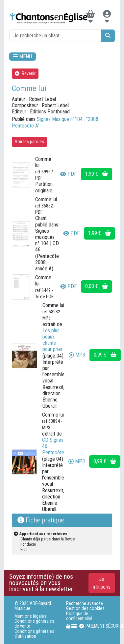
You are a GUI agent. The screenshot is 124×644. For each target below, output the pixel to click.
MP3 (77, 355)
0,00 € (97, 286)
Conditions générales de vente (34, 624)
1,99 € (97, 174)
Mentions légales (30, 616)
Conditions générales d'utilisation (34, 634)
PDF (68, 174)
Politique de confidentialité (79, 616)
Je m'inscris (102, 583)
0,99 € (105, 355)
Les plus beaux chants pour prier (52, 340)
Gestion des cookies (85, 608)
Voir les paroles (29, 142)
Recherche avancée (85, 604)
